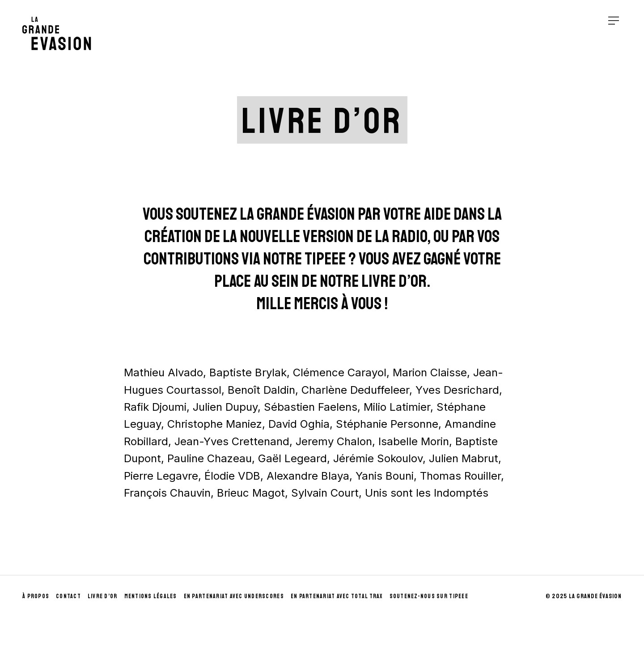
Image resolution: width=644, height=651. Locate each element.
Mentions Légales (151, 596)
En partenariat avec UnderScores (234, 596)
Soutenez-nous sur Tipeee (429, 596)
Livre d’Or (103, 596)
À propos (36, 596)
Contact (68, 596)
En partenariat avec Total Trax (337, 596)
